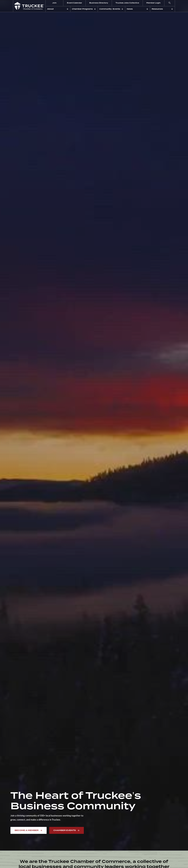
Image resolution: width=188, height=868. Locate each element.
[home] (29, 6)
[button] (170, 3)
